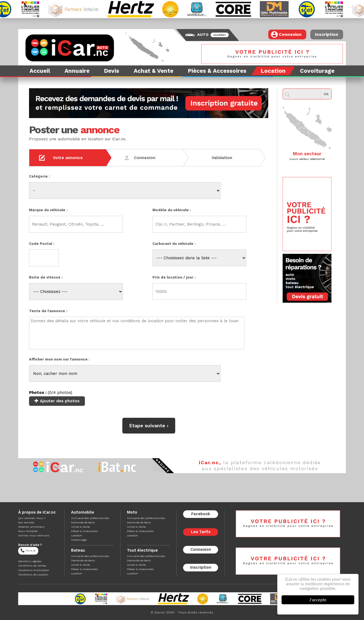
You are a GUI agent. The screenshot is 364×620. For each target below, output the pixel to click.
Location (77, 535)
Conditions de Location (33, 575)
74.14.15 (28, 551)
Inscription (327, 34)
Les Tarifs (201, 532)
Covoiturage (79, 540)
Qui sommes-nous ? (32, 518)
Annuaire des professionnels (90, 518)
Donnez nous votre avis (34, 535)
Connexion (286, 34)
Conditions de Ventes (32, 566)
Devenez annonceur (31, 527)
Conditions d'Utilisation (34, 570)
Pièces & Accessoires (84, 531)
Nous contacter (28, 531)
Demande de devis (83, 522)
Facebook (201, 514)
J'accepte (318, 600)
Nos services (26, 522)
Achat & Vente (80, 527)
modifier (220, 35)
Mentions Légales (30, 561)
